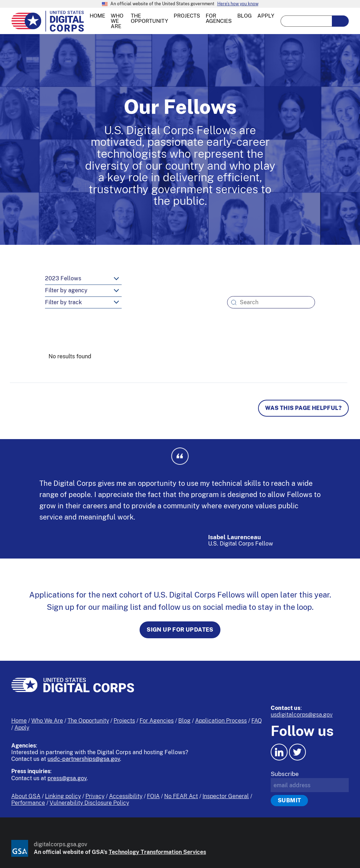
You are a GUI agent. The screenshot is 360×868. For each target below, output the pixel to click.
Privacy (95, 796)
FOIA (153, 796)
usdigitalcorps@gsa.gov (302, 715)
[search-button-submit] (340, 21)
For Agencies (157, 721)
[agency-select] (83, 291)
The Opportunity (88, 721)
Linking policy (63, 796)
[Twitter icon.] (297, 752)
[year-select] (83, 279)
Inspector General (226, 796)
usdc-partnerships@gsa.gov (84, 759)
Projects (124, 721)
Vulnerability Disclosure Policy (89, 803)
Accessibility (126, 796)
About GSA (26, 796)
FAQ (257, 721)
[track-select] (83, 303)
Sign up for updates (180, 630)
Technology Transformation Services (157, 852)
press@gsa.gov (67, 778)
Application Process (221, 721)
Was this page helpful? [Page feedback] (303, 408)
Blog (184, 721)
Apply (22, 728)
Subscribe (285, 774)
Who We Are (47, 721)
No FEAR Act (181, 796)
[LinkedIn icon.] (279, 752)
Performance (28, 803)
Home (19, 721)
